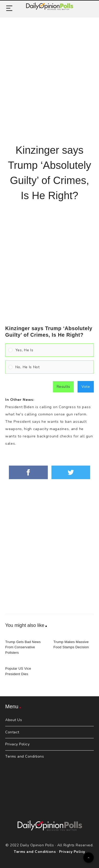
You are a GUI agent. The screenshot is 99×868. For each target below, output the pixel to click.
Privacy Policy (17, 744)
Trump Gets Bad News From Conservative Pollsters (23, 647)
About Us (14, 720)
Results (63, 387)
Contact (12, 732)
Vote (86, 387)
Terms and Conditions (25, 756)
